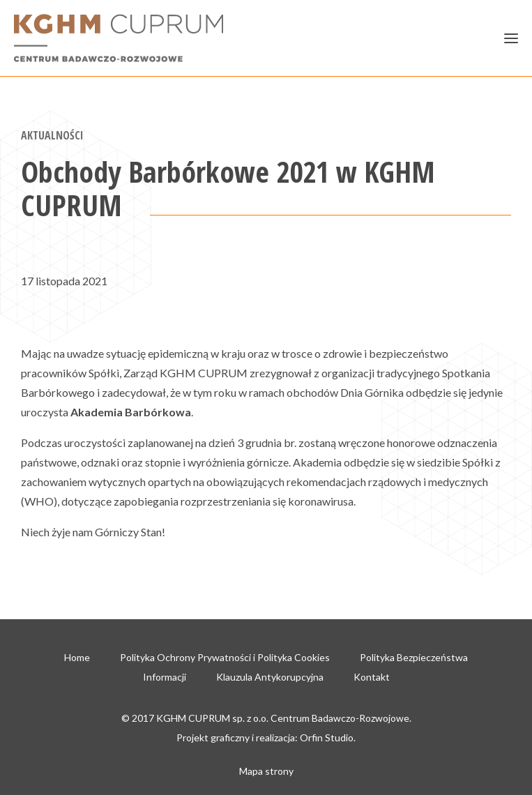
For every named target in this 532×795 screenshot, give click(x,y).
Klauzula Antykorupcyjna (270, 677)
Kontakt (372, 677)
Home (77, 657)
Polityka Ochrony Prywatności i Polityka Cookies (225, 657)
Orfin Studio (327, 737)
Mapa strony (266, 771)
